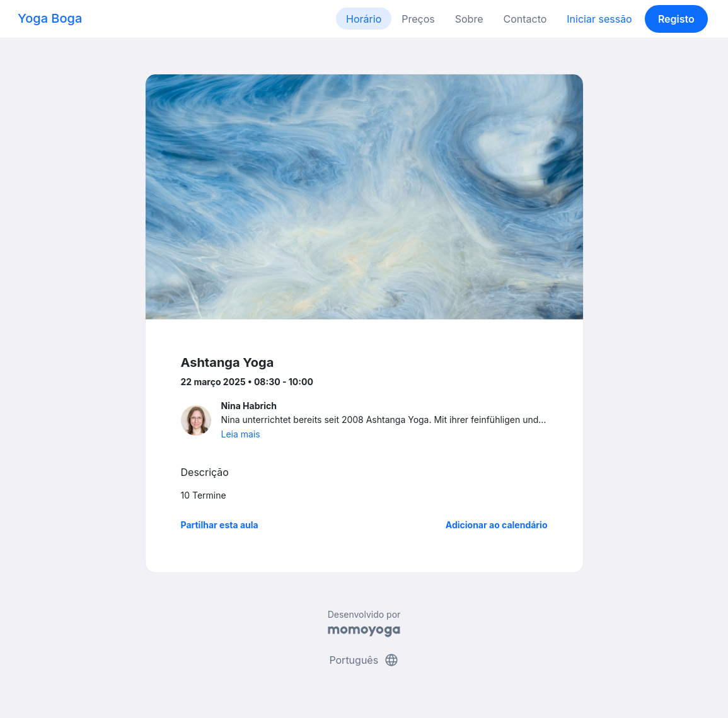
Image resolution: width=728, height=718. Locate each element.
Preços (418, 19)
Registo (676, 19)
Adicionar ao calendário (497, 525)
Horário (364, 19)
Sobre (469, 19)
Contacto (525, 19)
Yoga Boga (50, 18)
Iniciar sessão (599, 19)
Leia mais (241, 434)
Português (364, 660)
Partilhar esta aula (220, 525)
